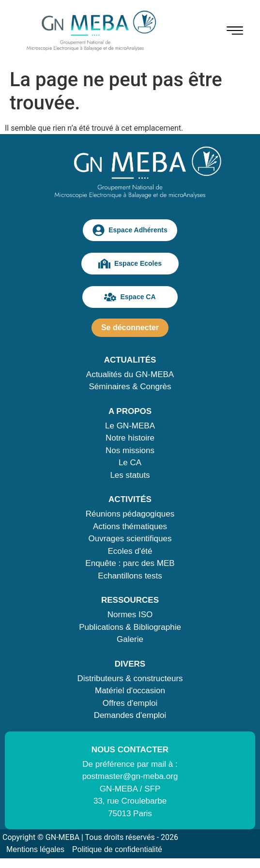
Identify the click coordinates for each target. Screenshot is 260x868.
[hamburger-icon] (235, 32)
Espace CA (130, 297)
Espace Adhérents (130, 230)
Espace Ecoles (130, 264)
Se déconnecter (130, 327)
